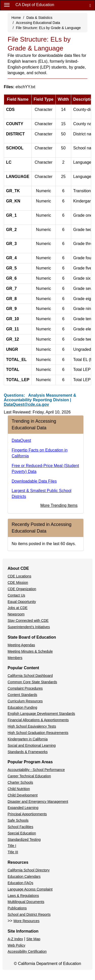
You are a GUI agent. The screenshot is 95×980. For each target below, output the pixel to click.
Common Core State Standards (32, 682)
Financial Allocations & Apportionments (38, 720)
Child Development (23, 795)
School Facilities (20, 827)
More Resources (26, 921)
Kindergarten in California (28, 739)
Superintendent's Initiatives (29, 627)
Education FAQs (20, 883)
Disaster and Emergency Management (38, 802)
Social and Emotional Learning (32, 745)
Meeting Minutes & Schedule (30, 651)
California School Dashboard (30, 676)
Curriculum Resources (25, 701)
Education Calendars (24, 876)
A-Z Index (15, 939)
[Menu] (7, 5)
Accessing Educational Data (38, 23)
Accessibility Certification (27, 951)
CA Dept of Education (35, 5)
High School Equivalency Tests (32, 726)
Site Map (33, 939)
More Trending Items (59, 505)
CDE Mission (18, 583)
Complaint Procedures (25, 688)
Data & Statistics (39, 18)
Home (16, 18)
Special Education (22, 833)
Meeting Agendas (21, 645)
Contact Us (16, 595)
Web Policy (16, 945)
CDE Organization (22, 589)
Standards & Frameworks (28, 752)
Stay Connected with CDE (28, 621)
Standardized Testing (24, 840)
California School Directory (29, 870)
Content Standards (22, 695)
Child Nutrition (19, 789)
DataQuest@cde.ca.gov (26, 404)
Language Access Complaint (30, 889)
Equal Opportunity (22, 602)
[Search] (90, 5)
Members (15, 658)
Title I (12, 846)
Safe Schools (18, 820)
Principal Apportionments (27, 814)
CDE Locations (19, 576)
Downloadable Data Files (34, 481)
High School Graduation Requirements (38, 733)
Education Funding (22, 707)
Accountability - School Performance (36, 770)
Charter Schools (20, 782)
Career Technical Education (29, 776)
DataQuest (21, 440)
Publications (17, 908)
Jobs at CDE (18, 608)
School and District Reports (29, 914)
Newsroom (16, 614)
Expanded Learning (23, 808)
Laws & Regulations (23, 896)
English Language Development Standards (41, 714)
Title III (13, 852)
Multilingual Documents (26, 902)
